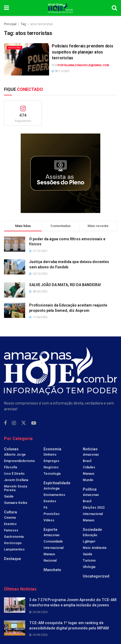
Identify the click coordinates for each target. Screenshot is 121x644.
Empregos (51, 461)
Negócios (51, 467)
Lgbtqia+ (89, 541)
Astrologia (51, 488)
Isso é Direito (14, 474)
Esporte (50, 530)
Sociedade (92, 530)
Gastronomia (14, 537)
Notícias (14, 48)
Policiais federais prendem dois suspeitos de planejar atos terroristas (82, 52)
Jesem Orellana (16, 480)
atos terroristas (42, 24)
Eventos (10, 524)
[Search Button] (114, 8)
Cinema (10, 518)
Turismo (89, 561)
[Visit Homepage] (60, 8)
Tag (23, 24)
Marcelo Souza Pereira (16, 488)
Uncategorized (96, 576)
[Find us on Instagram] (14, 423)
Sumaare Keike (16, 503)
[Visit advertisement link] (60, 173)
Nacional (50, 561)
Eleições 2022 (94, 508)
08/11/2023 (61, 71)
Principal (10, 24)
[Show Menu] (7, 8)
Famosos (11, 530)
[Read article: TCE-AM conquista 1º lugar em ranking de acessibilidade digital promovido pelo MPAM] (15, 628)
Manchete (52, 570)
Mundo (88, 480)
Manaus (49, 554)
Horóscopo (13, 543)
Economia (52, 449)
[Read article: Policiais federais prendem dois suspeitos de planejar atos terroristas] (27, 59)
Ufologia (89, 567)
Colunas (11, 449)
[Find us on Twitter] (24, 423)
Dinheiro (50, 455)
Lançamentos (14, 549)
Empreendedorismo (20, 461)
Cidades (89, 467)
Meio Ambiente (95, 548)
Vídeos (49, 520)
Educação (90, 535)
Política (90, 489)
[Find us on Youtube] (34, 423)
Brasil (87, 461)
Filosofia (10, 467)
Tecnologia (52, 474)
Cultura (10, 512)
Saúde (9, 496)
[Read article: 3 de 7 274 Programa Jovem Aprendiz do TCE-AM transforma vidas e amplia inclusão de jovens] (15, 605)
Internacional (53, 548)
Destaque (12, 559)
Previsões (52, 514)
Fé (46, 508)
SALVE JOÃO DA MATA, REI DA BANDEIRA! (65, 285)
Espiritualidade (57, 483)
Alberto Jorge (15, 455)
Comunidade (53, 541)
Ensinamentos (54, 495)
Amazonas (52, 535)
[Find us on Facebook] (5, 423)
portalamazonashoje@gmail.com (83, 65)
